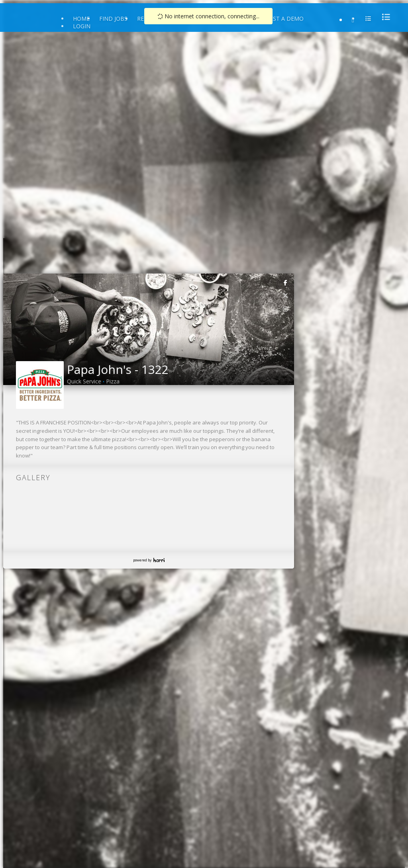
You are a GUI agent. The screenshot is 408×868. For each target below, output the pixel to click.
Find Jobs (113, 19)
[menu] (384, 17)
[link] (286, 282)
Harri (159, 560)
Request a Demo (279, 19)
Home (81, 19)
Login (82, 26)
